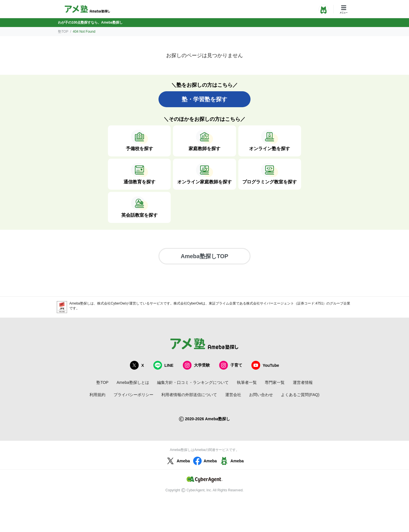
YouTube (265, 365)
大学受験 (196, 365)
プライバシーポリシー (133, 395)
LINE (163, 365)
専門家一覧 (275, 382)
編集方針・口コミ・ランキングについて (193, 382)
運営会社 (233, 395)
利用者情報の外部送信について (189, 395)
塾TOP (63, 32)
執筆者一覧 (247, 382)
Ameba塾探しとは (133, 382)
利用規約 (97, 395)
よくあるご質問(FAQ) (300, 395)
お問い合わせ (261, 395)
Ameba (178, 461)
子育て (231, 365)
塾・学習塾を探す (204, 99)
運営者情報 (303, 382)
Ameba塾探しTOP (204, 256)
